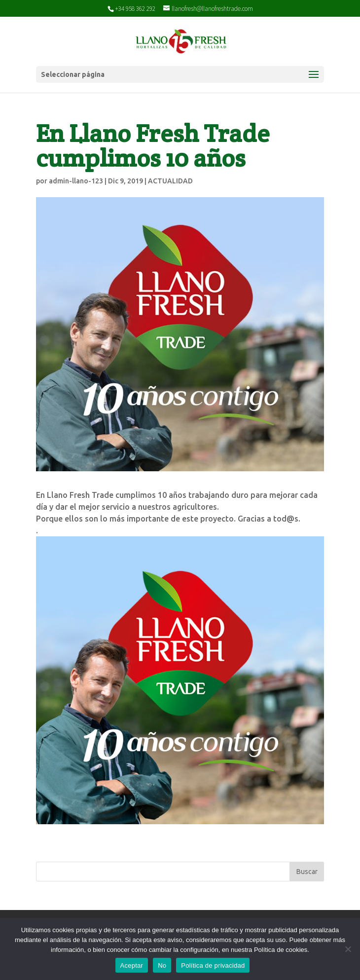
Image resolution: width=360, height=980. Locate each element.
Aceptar (132, 965)
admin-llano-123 (76, 181)
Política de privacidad (213, 965)
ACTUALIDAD (170, 181)
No (162, 965)
